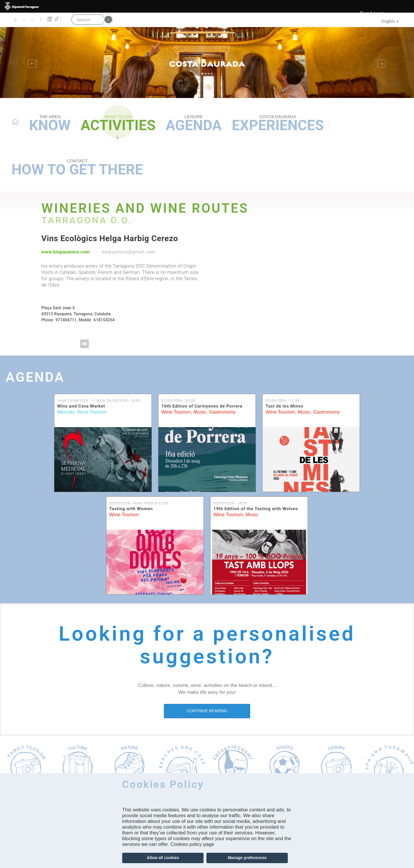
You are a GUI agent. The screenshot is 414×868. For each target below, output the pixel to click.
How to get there (77, 168)
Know (50, 124)
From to (99, 401)
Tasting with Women (131, 509)
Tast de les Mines (284, 406)
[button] (31, 63)
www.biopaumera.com (66, 252)
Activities (118, 124)
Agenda (194, 124)
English (390, 21)
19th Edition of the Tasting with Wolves (256, 509)
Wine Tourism (92, 412)
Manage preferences (247, 858)
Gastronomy (222, 412)
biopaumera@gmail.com (128, 252)
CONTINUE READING (207, 711)
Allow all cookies (163, 858)
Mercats (66, 412)
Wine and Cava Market (81, 406)
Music (200, 412)
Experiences (278, 124)
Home (15, 122)
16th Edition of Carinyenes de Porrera (202, 406)
